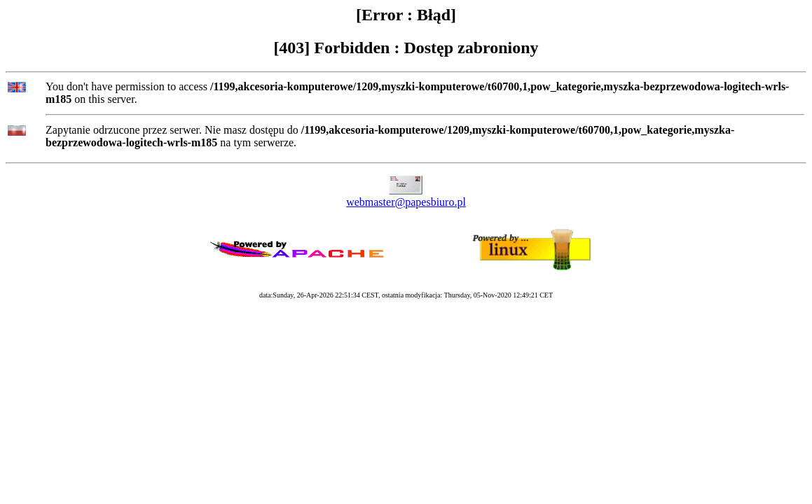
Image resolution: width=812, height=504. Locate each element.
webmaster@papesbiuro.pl (406, 202)
